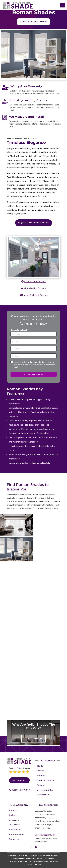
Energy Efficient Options (35, 295)
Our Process (15, 825)
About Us (13, 810)
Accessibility (42, 858)
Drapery (41, 785)
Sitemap (51, 858)
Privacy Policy (18, 858)
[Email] (34, 341)
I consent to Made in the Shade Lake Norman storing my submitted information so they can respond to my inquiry (34, 364)
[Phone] (34, 349)
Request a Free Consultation (34, 223)
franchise (37, 864)
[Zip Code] (34, 356)
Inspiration (14, 820)
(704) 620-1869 (36, 324)
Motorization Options (35, 288)
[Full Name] (34, 334)
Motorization (43, 795)
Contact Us (14, 839)
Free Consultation (19, 780)
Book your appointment (45, 835)
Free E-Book (15, 829)
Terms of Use (30, 858)
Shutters (41, 776)
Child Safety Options (35, 281)
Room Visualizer (16, 834)
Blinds (40, 766)
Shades (40, 771)
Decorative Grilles (45, 790)
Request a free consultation (33, 22)
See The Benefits (32, 739)
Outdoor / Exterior (45, 780)
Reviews (13, 815)
